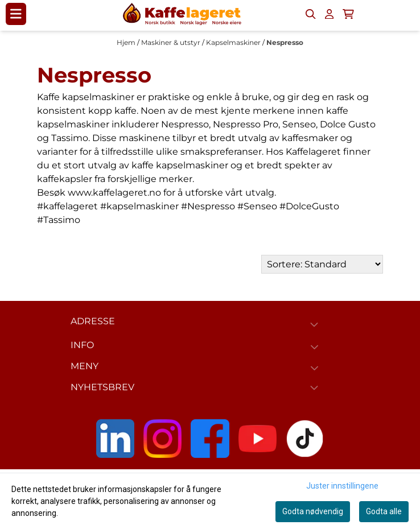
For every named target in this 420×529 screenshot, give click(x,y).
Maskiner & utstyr (172, 42)
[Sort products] (322, 264)
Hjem (127, 42)
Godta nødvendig (313, 511)
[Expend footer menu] (317, 347)
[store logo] (182, 14)
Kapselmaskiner (234, 42)
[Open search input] (311, 14)
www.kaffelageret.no (114, 193)
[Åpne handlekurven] (348, 14)
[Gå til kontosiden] (329, 14)
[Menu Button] (16, 14)
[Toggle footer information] (316, 324)
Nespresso (285, 42)
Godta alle (384, 511)
